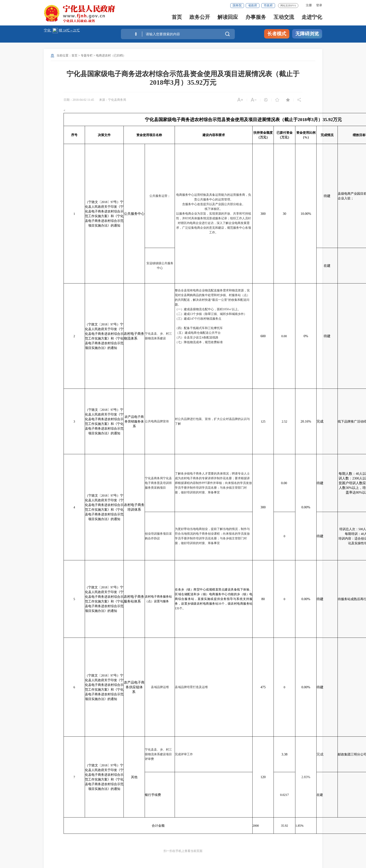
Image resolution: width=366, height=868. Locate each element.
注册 (309, 5)
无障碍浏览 (307, 34)
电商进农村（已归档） (111, 56)
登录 (319, 5)
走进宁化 (312, 17)
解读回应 (228, 17)
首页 (177, 17)
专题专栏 (87, 56)
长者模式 (277, 34)
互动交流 (284, 17)
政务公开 (200, 17)
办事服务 (256, 17)
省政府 (253, 5)
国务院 (237, 5)
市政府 (268, 5)
